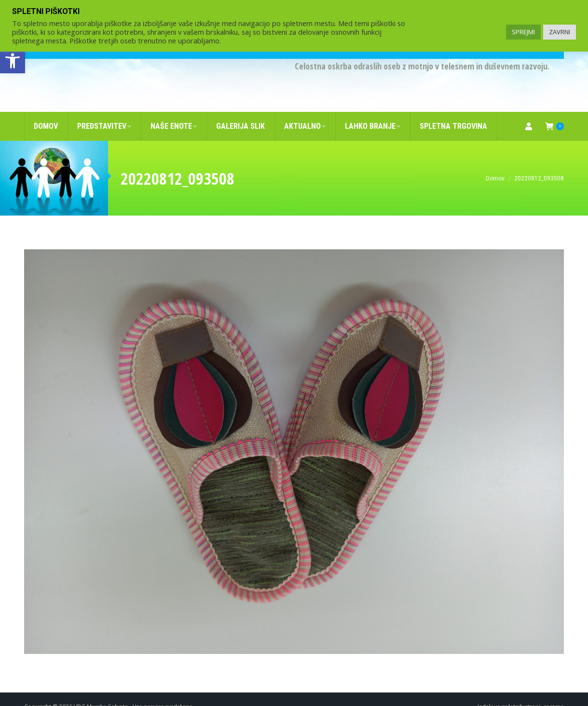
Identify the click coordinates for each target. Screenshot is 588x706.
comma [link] (554, 691)
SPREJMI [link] (523, 32)
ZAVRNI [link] (560, 32)
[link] (13, 61)
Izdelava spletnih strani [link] (509, 691)
